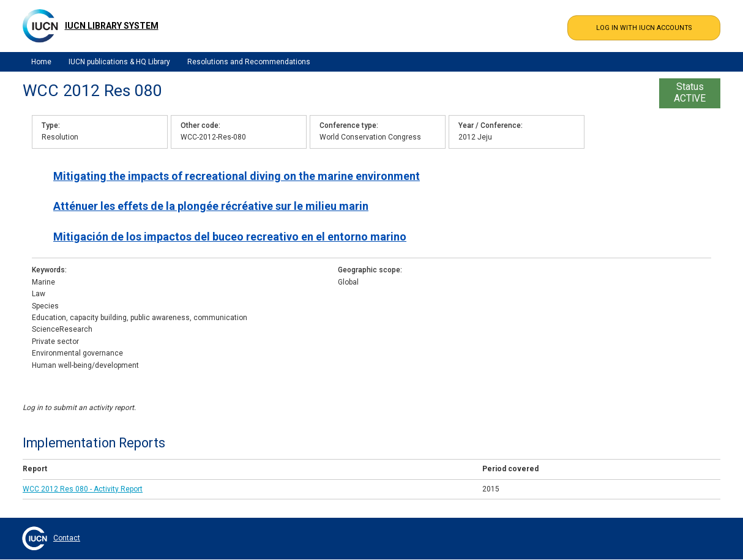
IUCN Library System (112, 26)
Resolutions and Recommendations (249, 62)
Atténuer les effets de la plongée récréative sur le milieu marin (211, 206)
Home (41, 62)
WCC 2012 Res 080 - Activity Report (83, 489)
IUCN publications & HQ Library (119, 62)
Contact (67, 538)
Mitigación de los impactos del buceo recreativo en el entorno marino (230, 237)
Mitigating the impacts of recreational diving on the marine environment (237, 176)
